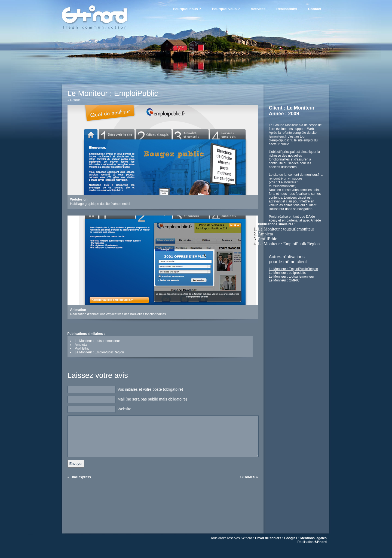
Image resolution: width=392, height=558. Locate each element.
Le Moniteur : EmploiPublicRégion (289, 244)
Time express (81, 477)
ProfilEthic (268, 239)
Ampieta (266, 234)
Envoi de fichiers (268, 538)
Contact (315, 9)
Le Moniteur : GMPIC (284, 280)
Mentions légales (313, 538)
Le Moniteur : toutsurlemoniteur (286, 229)
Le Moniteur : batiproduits (287, 273)
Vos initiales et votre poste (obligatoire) (150, 389)
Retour (75, 100)
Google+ (291, 538)
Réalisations (287, 9)
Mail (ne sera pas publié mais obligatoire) (152, 399)
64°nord (321, 542)
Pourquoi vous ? (226, 9)
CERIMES (248, 477)
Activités (258, 9)
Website (124, 409)
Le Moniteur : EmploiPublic (113, 93)
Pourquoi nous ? (187, 9)
